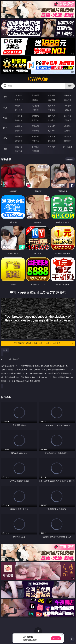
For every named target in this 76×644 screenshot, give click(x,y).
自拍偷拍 (35, 106)
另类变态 (68, 120)
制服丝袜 (19, 120)
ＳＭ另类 (68, 110)
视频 (5, 107)
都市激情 (19, 136)
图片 (5, 128)
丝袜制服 (35, 110)
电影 (5, 118)
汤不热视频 (68, 147)
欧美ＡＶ (51, 106)
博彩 (5, 97)
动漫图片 (68, 126)
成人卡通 (51, 116)
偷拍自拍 (35, 116)
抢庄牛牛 (68, 100)
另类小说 (35, 141)
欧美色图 (51, 126)
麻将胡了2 (19, 100)
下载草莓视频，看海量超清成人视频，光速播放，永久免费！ (44, 343)
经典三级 (35, 120)
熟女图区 (51, 131)
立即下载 (56, 638)
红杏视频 (19, 151)
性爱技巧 (68, 141)
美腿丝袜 (19, 131)
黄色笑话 (51, 141)
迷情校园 (19, 141)
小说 (5, 138)
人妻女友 (51, 136)
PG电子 (19, 95)
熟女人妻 (19, 110)
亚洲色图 (35, 126)
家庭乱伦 (35, 136)
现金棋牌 (51, 100)
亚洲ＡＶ (19, 106)
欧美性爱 (68, 116)
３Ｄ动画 (68, 106)
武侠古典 (68, 136)
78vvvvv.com (38, 79)
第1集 (5, 350)
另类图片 (68, 131)
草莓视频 (51, 147)
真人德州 (35, 95)
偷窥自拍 (19, 126)
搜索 (70, 86)
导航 (5, 149)
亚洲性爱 (19, 116)
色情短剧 (35, 151)
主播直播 (51, 110)
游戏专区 (68, 95)
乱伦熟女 (51, 120)
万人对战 (51, 95)
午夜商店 (35, 147)
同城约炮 (19, 147)
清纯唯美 (35, 131)
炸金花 (35, 100)
